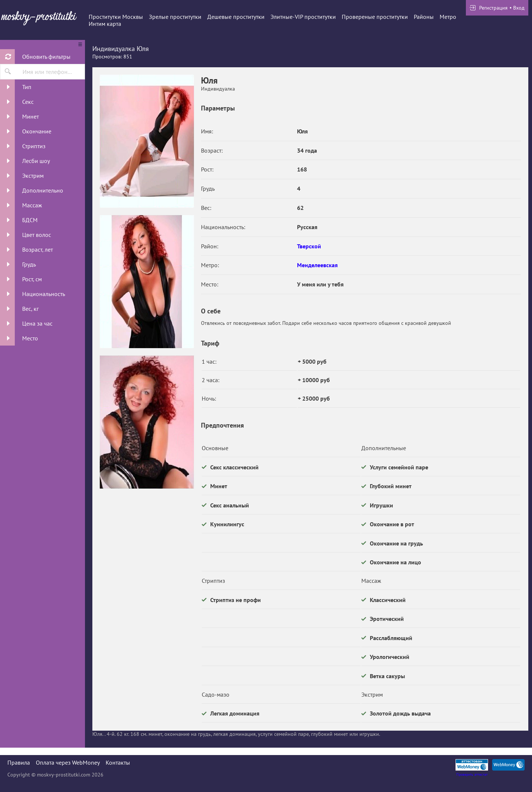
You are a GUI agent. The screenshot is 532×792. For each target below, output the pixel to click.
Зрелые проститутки (175, 17)
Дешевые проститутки (236, 17)
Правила (19, 762)
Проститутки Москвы (116, 17)
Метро (448, 17)
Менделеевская (317, 265)
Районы (424, 17)
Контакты (118, 762)
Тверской (309, 246)
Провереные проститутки (375, 17)
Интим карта (105, 24)
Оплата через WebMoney (68, 762)
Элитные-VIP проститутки (303, 17)
